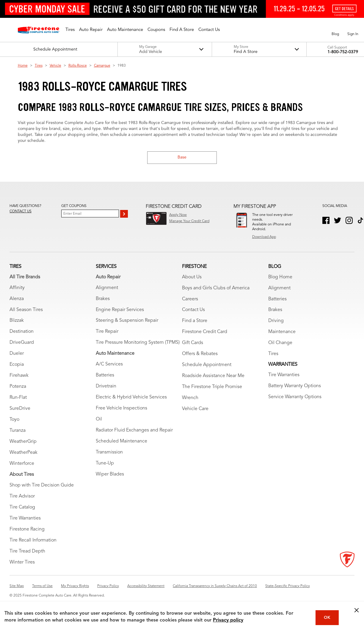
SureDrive (20, 410)
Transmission (109, 453)
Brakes (103, 300)
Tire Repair (107, 333)
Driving (276, 322)
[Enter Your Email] (90, 214)
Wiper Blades (110, 475)
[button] (70, 30)
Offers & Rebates (200, 355)
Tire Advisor (22, 498)
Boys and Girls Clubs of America (216, 289)
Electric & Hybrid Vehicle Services (131, 398)
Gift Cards (193, 344)
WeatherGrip (23, 443)
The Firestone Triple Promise (212, 388)
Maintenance (282, 333)
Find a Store (195, 322)
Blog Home (280, 278)
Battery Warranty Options (295, 387)
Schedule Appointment (207, 366)
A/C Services (109, 365)
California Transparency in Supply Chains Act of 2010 (215, 587)
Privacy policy (228, 620)
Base (182, 157)
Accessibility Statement (146, 587)
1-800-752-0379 (343, 52)
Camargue (102, 66)
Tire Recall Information (33, 542)
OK (327, 618)
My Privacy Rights (75, 587)
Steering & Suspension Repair (127, 322)
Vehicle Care (195, 410)
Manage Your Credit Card (189, 221)
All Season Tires (26, 311)
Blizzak (17, 322)
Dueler (17, 355)
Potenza (18, 388)
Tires (39, 66)
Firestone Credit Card (205, 333)
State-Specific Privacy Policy (288, 587)
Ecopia (17, 366)
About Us (192, 278)
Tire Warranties (25, 520)
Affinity (17, 289)
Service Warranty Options (295, 398)
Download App (264, 237)
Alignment (107, 289)
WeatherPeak (23, 454)
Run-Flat (18, 399)
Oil (99, 420)
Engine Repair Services (120, 311)
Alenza (17, 300)
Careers (190, 300)
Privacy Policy (108, 587)
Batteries (105, 376)
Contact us (21, 211)
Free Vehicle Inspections (121, 409)
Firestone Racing (27, 531)
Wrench (190, 399)
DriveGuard (22, 344)
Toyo (14, 421)
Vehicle (55, 66)
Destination (22, 333)
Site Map (17, 587)
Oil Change (280, 344)
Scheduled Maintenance (121, 442)
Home (23, 66)
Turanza (18, 432)
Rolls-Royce (78, 66)
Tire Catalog (22, 509)
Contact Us (193, 311)
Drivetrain (106, 387)
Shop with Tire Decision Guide (42, 487)
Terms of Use (42, 587)
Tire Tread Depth (27, 553)
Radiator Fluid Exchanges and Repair (134, 431)
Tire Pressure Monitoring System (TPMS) (138, 344)
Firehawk (19, 377)
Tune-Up (105, 464)
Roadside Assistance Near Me (213, 377)
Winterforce (22, 465)
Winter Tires (22, 564)
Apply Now (178, 215)
